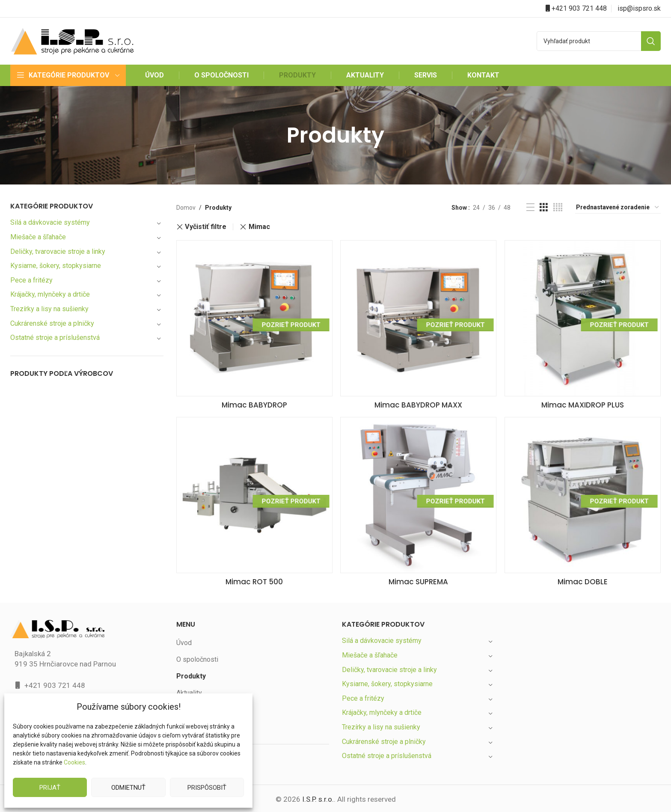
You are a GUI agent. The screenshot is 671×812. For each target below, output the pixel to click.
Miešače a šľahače (39, 237)
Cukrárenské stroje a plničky (53, 323)
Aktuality (189, 691)
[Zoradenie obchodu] (618, 208)
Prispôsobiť (207, 787)
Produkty (191, 674)
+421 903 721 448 (579, 8)
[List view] (530, 207)
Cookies (74, 762)
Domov (186, 208)
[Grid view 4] (558, 207)
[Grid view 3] (544, 207)
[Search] (599, 41)
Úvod (184, 641)
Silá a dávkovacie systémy (50, 222)
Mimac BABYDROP (253, 402)
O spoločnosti (197, 658)
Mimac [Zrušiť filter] (260, 227)
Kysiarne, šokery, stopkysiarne (56, 266)
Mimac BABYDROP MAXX (419, 402)
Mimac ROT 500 (253, 580)
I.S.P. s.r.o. (317, 798)
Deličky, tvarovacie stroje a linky (59, 251)
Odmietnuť (128, 787)
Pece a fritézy (31, 280)
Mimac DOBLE (584, 580)
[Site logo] (72, 40)
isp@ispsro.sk (639, 8)
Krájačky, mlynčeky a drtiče (52, 294)
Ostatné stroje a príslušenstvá (56, 338)
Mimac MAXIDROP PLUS (584, 402)
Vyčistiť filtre (206, 227)
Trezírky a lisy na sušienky (50, 309)
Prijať (50, 787)
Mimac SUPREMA (418, 580)
